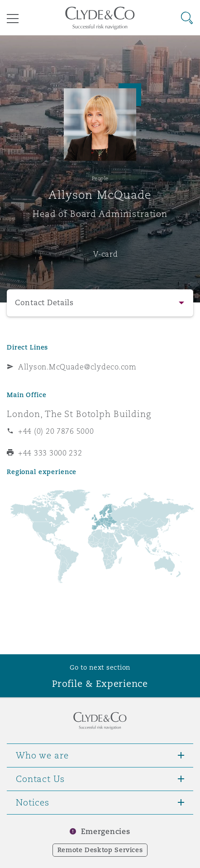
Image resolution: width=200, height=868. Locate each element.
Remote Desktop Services (100, 850)
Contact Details (44, 303)
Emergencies (105, 832)
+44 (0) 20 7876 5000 (56, 431)
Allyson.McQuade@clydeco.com (77, 367)
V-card (105, 254)
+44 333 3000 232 (50, 453)
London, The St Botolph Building (79, 414)
